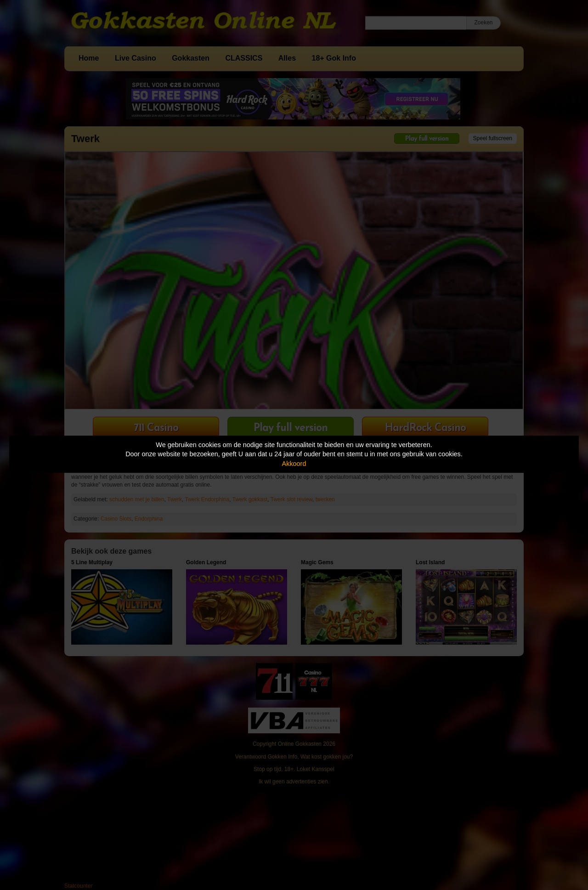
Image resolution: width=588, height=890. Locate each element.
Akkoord (294, 464)
